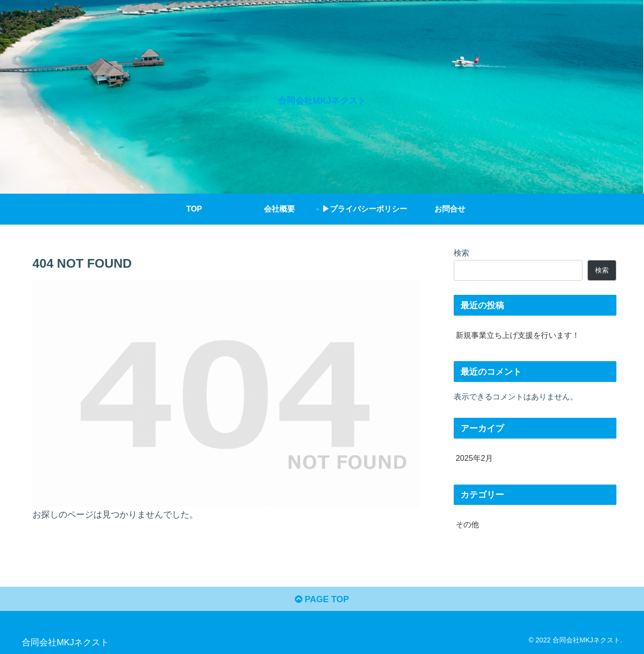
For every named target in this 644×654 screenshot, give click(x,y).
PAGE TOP (322, 599)
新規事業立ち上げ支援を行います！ (518, 335)
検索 (461, 253)
